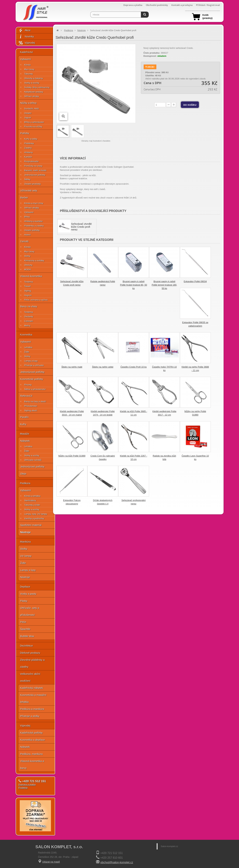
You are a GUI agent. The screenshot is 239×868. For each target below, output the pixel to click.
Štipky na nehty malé (72, 367)
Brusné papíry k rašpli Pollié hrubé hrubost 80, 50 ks (134, 285)
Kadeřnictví (27, 52)
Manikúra (25, 542)
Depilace (25, 587)
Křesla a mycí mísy (34, 203)
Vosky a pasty (28, 594)
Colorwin (29, 321)
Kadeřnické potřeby (31, 733)
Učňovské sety (29, 190)
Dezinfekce (27, 646)
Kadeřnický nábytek (32, 688)
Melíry (27, 326)
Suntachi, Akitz (32, 109)
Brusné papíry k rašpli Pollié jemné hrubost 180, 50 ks (164, 285)
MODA (28, 269)
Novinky (26, 37)
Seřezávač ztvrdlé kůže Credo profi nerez (81, 227)
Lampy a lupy (31, 361)
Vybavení (26, 59)
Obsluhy (28, 265)
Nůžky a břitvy (28, 103)
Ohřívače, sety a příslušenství (30, 611)
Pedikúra (25, 483)
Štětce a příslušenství (35, 389)
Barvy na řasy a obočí (35, 401)
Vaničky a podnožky (34, 518)
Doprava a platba (133, 5)
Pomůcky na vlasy (33, 166)
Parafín (24, 417)
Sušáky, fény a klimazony (37, 87)
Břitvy (27, 217)
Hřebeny (29, 152)
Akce (24, 30)
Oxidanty (29, 317)
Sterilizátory (30, 500)
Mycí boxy (29, 69)
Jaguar (28, 118)
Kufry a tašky (31, 139)
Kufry (23, 424)
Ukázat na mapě (51, 862)
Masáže (25, 434)
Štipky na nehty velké (103, 367)
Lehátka (28, 347)
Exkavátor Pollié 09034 (195, 281)
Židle (27, 352)
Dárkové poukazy (30, 653)
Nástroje (25, 532)
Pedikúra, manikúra (31, 754)
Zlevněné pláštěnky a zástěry (32, 663)
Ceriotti (24, 241)
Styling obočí (31, 410)
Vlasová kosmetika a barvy (32, 764)
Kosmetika (26, 335)
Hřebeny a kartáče (33, 221)
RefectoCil (26, 396)
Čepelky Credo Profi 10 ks (134, 367)
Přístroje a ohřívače (34, 365)
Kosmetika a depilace (33, 740)
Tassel (27, 286)
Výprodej (27, 43)
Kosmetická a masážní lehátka (33, 698)
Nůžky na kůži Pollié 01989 (72, 456)
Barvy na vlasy (29, 306)
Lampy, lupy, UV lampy (36, 514)
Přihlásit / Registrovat (208, 5)
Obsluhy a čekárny (34, 78)
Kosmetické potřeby (32, 379)
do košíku (190, 105)
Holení (28, 235)
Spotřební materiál (31, 525)
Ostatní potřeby (32, 230)
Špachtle (25, 629)
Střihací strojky (32, 96)
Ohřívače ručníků (33, 460)
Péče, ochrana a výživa (36, 300)
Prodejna (23, 788)
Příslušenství (31, 406)
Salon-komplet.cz (169, 846)
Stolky (27, 256)
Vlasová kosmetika (31, 276)
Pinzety (28, 385)
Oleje (23, 474)
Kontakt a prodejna (182, 5)
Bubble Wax (27, 636)
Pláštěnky (29, 143)
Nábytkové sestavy (34, 92)
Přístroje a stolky (30, 716)
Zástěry (28, 148)
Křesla (27, 65)
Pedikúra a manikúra (32, 709)
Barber (24, 197)
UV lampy (26, 556)
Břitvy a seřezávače (34, 122)
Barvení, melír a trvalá (35, 170)
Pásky (24, 601)
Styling (28, 291)
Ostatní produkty (32, 184)
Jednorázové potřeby (35, 175)
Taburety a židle (32, 505)
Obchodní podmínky (157, 5)
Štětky (27, 179)
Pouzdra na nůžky (33, 127)
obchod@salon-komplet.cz (117, 862)
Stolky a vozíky (32, 83)
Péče (23, 622)
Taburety (29, 74)
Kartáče (28, 157)
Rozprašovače (31, 161)
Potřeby (25, 133)
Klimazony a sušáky (34, 260)
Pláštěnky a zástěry (34, 226)
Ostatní (28, 113)
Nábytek (25, 441)
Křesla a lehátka (32, 496)
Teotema (29, 282)
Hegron (28, 295)
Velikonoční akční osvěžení (30, 677)
